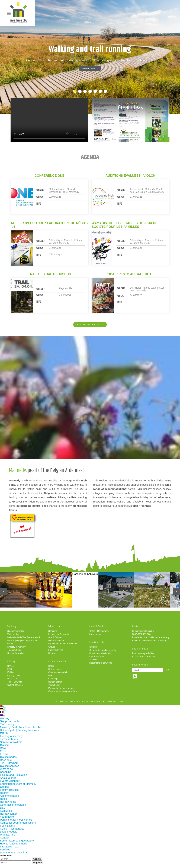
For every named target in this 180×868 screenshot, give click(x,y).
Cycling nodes (14, 676)
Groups (52, 647)
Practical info (97, 642)
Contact (93, 647)
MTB (10, 669)
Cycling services (15, 685)
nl (3, 715)
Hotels (51, 666)
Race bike (12, 679)
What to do (54, 626)
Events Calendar (56, 641)
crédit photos (113, 702)
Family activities (56, 650)
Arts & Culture (55, 637)
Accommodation (57, 661)
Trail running (13, 634)
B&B (50, 676)
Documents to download (101, 663)
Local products (96, 634)
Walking (12, 626)
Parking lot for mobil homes (61, 688)
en (3, 706)
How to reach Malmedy (100, 653)
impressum (93, 702)
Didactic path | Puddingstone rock (23, 641)
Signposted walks (16, 631)
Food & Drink (96, 626)
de (3, 709)
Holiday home (55, 669)
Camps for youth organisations (63, 691)
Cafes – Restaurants (99, 631)
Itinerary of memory (16, 647)
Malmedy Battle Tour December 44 (24, 637)
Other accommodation (59, 672)
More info (90, 68)
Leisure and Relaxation (59, 634)
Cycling (11, 661)
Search (37, 859)
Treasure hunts (14, 650)
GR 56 (10, 644)
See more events (90, 325)
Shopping (53, 631)
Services (93, 660)
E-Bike (10, 672)
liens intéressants (70, 702)
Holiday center (55, 682)
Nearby (52, 653)
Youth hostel (54, 685)
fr (2, 712)
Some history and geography (103, 650)
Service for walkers (16, 653)
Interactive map (97, 657)
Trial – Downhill (15, 682)
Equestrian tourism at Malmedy (63, 644)
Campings (53, 679)
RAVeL (11, 666)
